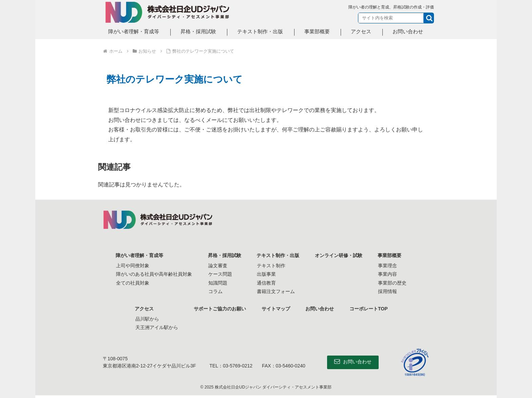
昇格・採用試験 (224, 255)
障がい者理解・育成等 (138, 255)
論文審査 (216, 266)
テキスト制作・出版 (278, 255)
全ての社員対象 (131, 283)
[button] (429, 18)
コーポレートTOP (370, 309)
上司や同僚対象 (131, 266)
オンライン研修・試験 (339, 255)
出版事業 (266, 274)
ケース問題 (219, 274)
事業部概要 (391, 255)
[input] (396, 18)
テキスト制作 (271, 266)
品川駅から (146, 319)
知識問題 (216, 283)
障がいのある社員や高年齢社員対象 (153, 274)
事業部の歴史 (394, 283)
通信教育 (266, 283)
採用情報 (389, 291)
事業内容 (389, 274)
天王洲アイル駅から (155, 327)
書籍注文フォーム (275, 291)
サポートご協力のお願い (219, 309)
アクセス (143, 309)
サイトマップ (275, 309)
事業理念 (389, 266)
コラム (214, 291)
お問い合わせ (320, 309)
